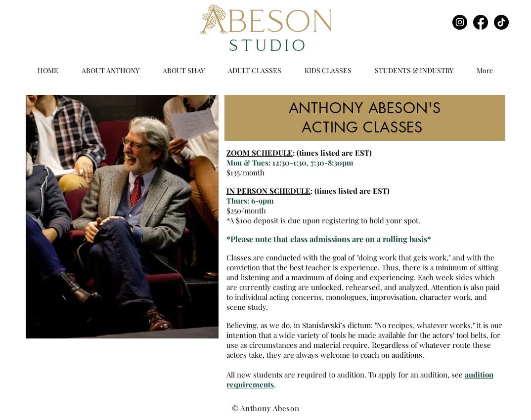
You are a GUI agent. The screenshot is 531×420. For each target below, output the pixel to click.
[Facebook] (481, 22)
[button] (254, 71)
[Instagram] (460, 22)
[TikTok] (501, 22)
